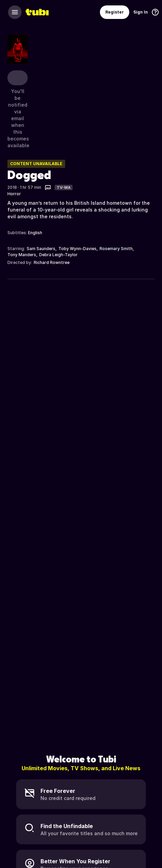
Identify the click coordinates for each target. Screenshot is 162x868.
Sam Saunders (41, 249)
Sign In (141, 12)
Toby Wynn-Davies (77, 249)
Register (115, 12)
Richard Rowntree (52, 262)
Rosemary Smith (116, 249)
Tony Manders (22, 255)
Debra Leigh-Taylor (58, 255)
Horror (14, 194)
